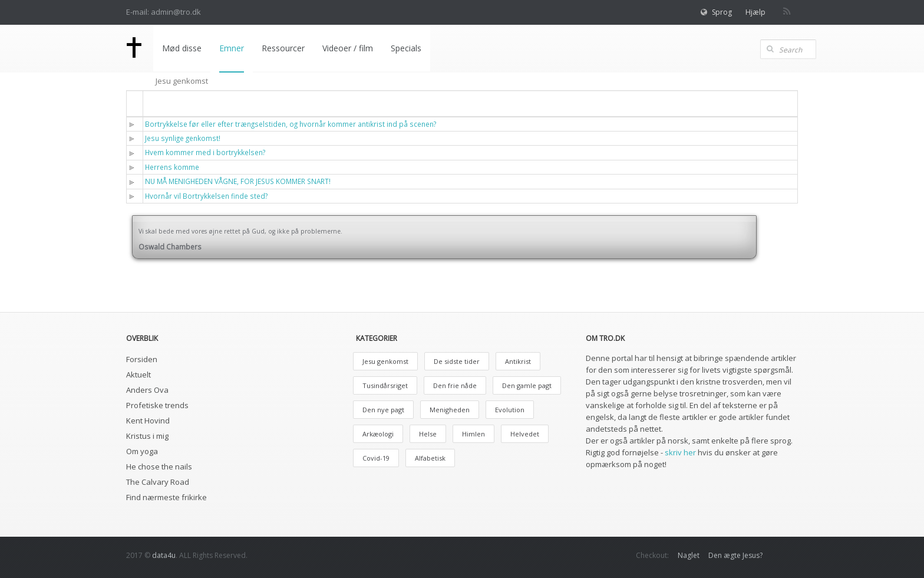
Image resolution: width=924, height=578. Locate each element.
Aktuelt (138, 375)
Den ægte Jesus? (735, 555)
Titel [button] (161, 103)
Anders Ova (147, 390)
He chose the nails (159, 467)
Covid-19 (376, 458)
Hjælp (755, 12)
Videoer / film (348, 48)
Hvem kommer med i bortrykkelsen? (205, 152)
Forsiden (142, 359)
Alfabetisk (430, 458)
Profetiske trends (157, 405)
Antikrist (518, 361)
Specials (406, 48)
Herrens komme (172, 167)
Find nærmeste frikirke (166, 497)
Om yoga (142, 451)
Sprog (722, 12)
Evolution (510, 410)
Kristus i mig (147, 436)
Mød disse (182, 48)
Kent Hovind (148, 421)
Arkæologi (378, 434)
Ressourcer (283, 48)
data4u (164, 555)
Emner (232, 48)
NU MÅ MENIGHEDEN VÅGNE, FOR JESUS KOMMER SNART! (238, 181)
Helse (428, 434)
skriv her (680, 452)
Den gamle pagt (527, 385)
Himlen (473, 434)
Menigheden (450, 410)
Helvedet (525, 434)
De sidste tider (457, 361)
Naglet (689, 555)
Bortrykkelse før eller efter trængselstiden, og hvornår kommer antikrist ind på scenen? (291, 124)
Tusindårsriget (385, 385)
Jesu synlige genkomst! (183, 138)
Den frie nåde (455, 385)
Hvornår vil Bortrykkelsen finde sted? (206, 196)
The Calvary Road (158, 482)
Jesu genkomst (385, 361)
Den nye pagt (383, 410)
